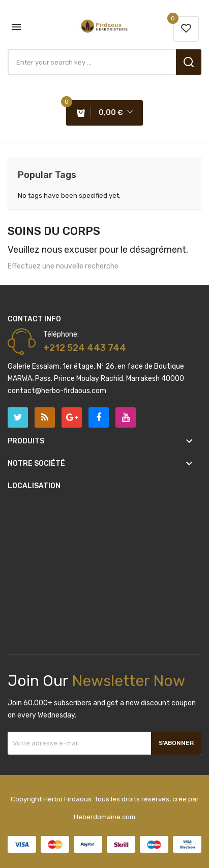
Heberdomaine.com (105, 817)
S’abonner (176, 743)
